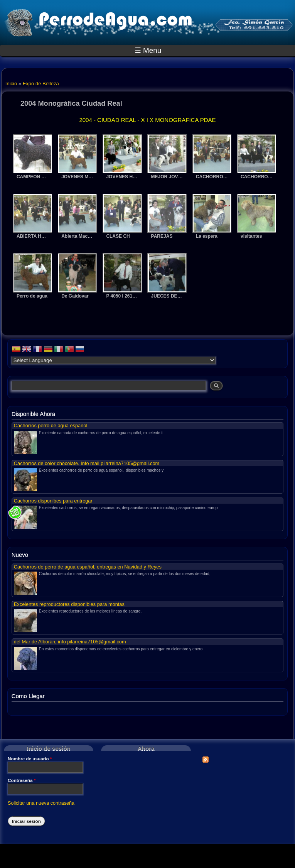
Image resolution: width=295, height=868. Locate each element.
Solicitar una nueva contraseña (41, 803)
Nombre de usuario (30, 759)
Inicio (11, 84)
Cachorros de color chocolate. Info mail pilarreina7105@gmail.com (87, 463)
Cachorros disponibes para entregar (53, 501)
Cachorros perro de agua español (51, 426)
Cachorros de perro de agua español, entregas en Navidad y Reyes (88, 567)
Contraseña (22, 780)
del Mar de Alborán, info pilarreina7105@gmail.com (70, 642)
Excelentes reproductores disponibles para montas (69, 604)
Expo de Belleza (41, 84)
